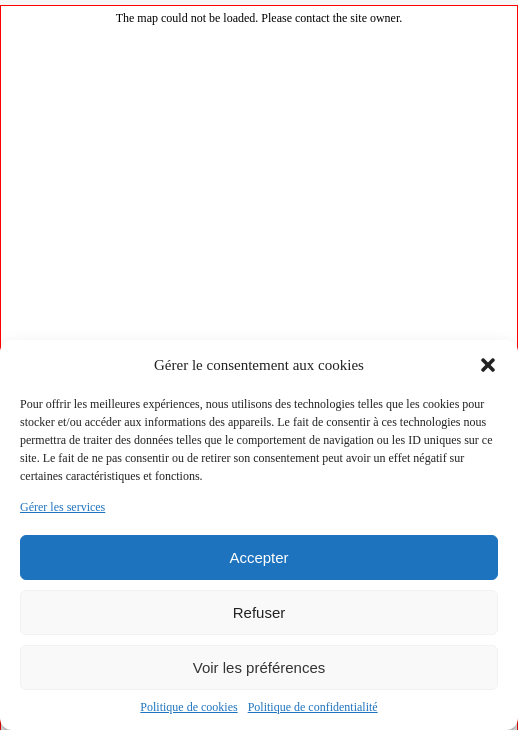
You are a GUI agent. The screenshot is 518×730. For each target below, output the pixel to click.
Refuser (259, 612)
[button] (488, 365)
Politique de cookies (188, 707)
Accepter (258, 557)
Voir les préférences (259, 667)
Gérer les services (62, 507)
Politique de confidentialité (313, 707)
